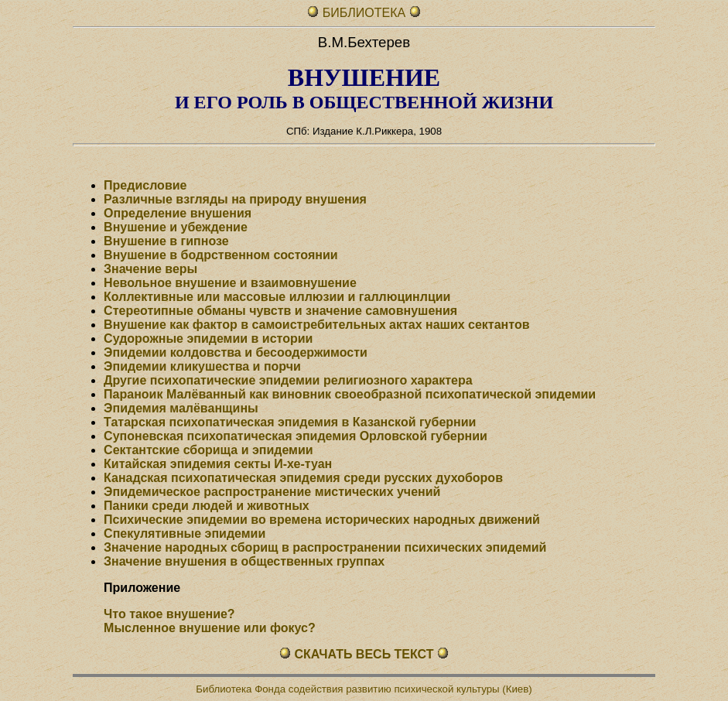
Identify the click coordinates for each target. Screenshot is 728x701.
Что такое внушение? (169, 614)
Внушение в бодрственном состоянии (221, 255)
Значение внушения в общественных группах (244, 561)
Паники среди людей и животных (207, 506)
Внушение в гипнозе (166, 241)
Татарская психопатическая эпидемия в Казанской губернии (290, 422)
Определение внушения (178, 213)
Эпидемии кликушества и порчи (202, 366)
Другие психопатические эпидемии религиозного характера (288, 380)
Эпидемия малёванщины (181, 408)
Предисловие (145, 185)
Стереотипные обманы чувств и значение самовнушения (280, 311)
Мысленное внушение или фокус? (210, 628)
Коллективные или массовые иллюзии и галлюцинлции (277, 297)
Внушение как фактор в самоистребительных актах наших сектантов (316, 325)
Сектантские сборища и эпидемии (208, 450)
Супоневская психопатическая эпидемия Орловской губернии (296, 436)
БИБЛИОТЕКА (366, 13)
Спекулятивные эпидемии (185, 533)
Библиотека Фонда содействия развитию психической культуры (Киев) (364, 689)
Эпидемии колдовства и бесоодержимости (236, 352)
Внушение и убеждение (176, 227)
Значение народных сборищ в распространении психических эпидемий (325, 547)
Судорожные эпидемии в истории (208, 339)
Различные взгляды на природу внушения (235, 199)
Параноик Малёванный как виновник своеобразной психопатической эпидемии (350, 394)
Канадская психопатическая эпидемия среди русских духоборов (303, 478)
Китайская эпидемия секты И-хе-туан (218, 464)
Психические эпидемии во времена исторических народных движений (322, 520)
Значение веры (150, 269)
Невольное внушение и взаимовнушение (230, 283)
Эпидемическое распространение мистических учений (272, 492)
